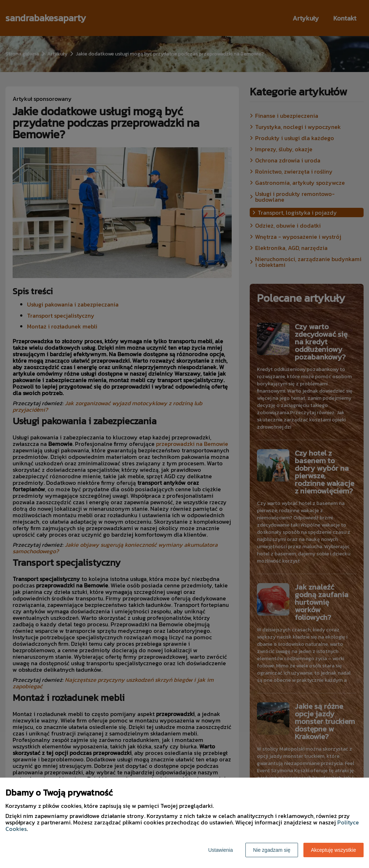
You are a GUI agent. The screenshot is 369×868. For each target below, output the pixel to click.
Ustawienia (221, 850)
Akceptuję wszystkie (334, 850)
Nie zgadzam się (272, 850)
